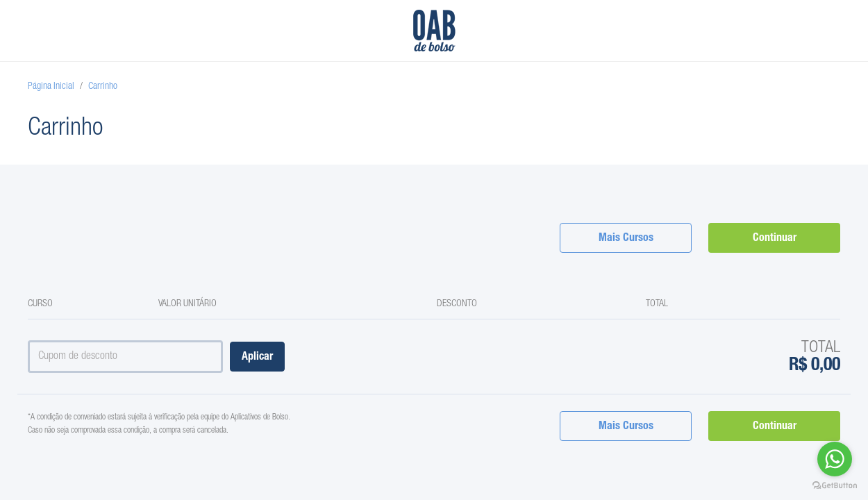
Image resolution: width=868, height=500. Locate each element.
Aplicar (257, 358)
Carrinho (103, 87)
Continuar (775, 239)
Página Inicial (51, 87)
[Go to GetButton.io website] (835, 486)
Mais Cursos (626, 239)
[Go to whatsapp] (835, 459)
